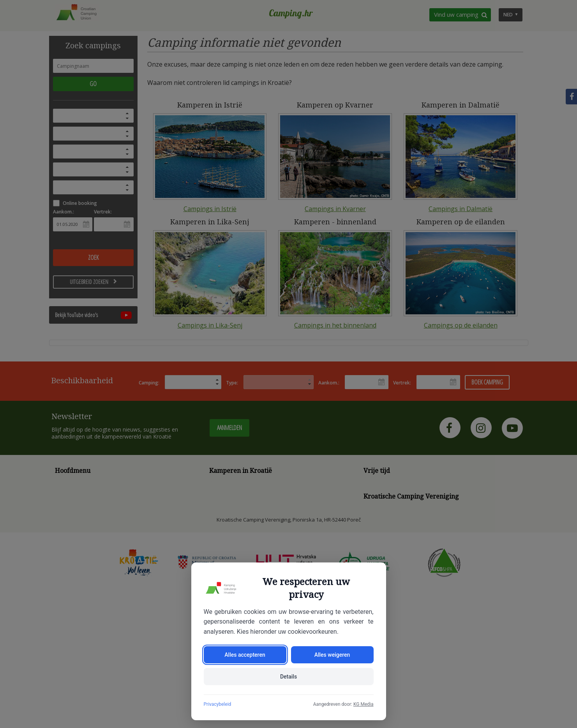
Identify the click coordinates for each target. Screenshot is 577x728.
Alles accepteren (245, 655)
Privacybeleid (218, 704)
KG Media (363, 704)
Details (288, 677)
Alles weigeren (332, 655)
